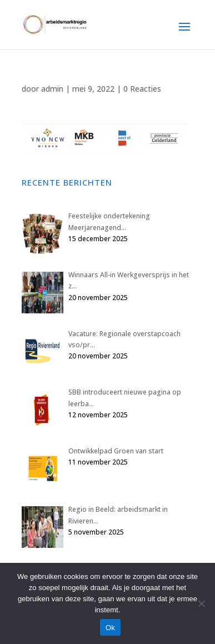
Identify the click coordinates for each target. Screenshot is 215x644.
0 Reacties (142, 89)
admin (52, 89)
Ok (110, 628)
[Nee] (201, 603)
